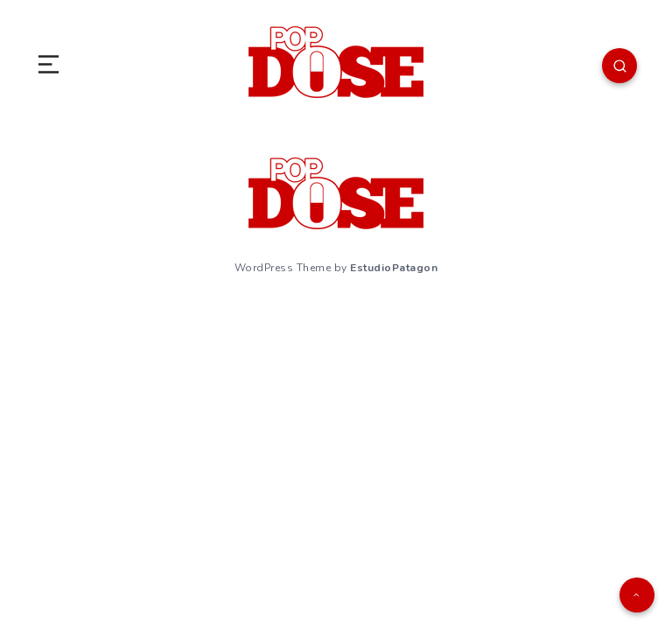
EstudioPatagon (394, 268)
